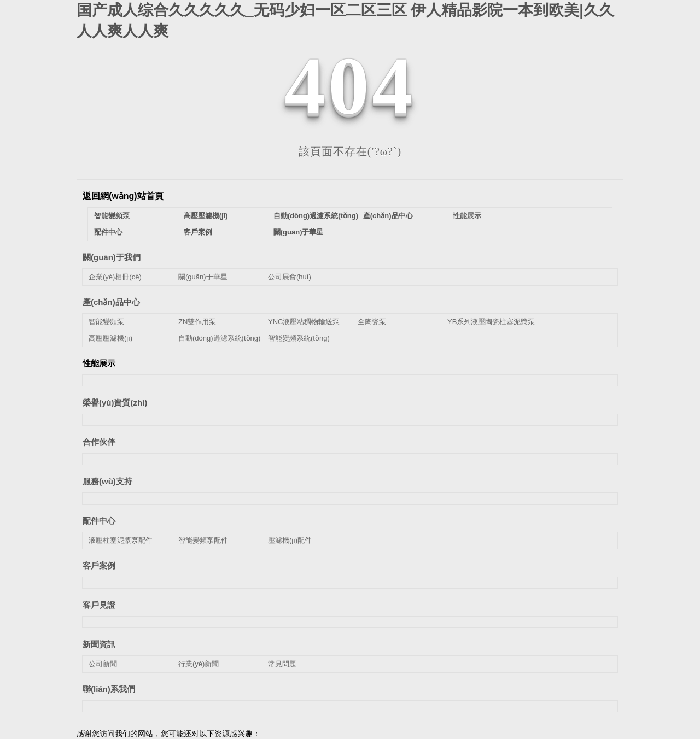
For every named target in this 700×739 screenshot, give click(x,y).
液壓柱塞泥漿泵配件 (121, 540)
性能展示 (467, 216)
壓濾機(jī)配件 (290, 540)
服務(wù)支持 (107, 481)
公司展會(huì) (290, 277)
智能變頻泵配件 (203, 540)
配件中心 (108, 232)
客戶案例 (198, 232)
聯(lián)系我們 (109, 689)
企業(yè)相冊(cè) (115, 277)
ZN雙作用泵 (197, 322)
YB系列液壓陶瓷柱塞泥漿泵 (491, 322)
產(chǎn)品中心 (388, 216)
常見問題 (282, 664)
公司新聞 (103, 664)
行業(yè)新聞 (199, 664)
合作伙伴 (99, 442)
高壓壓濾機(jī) (206, 216)
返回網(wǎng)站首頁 (123, 196)
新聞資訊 (99, 644)
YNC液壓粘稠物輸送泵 (304, 322)
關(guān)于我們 (112, 257)
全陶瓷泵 (372, 322)
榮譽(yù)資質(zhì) (115, 403)
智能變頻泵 (112, 216)
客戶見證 (99, 605)
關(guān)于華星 (299, 232)
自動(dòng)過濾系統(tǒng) (316, 216)
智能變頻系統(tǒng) (299, 338)
